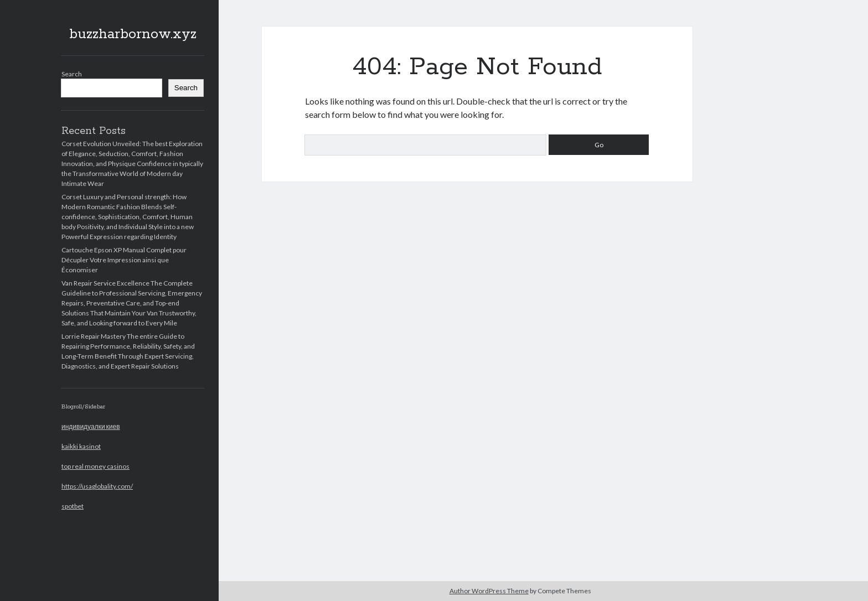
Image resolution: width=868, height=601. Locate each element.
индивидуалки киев (91, 426)
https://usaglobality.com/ (97, 486)
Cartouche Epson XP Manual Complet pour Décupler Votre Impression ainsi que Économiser (124, 260)
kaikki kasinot (81, 446)
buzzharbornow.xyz (133, 34)
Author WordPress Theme (489, 591)
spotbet (73, 506)
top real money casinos (95, 466)
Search (72, 74)
